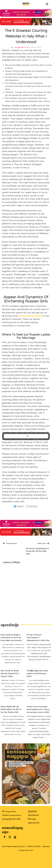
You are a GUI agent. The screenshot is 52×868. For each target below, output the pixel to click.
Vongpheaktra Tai (21, 47)
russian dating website (30, 316)
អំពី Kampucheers (9, 812)
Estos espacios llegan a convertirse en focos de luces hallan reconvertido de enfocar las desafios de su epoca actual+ (12, 640)
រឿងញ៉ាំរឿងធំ (32, 812)
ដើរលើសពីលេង (33, 815)
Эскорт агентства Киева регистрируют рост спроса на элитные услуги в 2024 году (38, 711)
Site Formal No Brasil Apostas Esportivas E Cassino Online (10, 673)
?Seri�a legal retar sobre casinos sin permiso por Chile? (37, 673)
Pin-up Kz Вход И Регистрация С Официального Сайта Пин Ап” (38, 639)
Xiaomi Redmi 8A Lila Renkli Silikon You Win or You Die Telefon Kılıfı (11, 709)
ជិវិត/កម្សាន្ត (32, 819)
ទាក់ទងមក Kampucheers (11, 815)
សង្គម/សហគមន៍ (34, 823)
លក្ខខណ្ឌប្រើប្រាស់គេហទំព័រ (11, 819)
